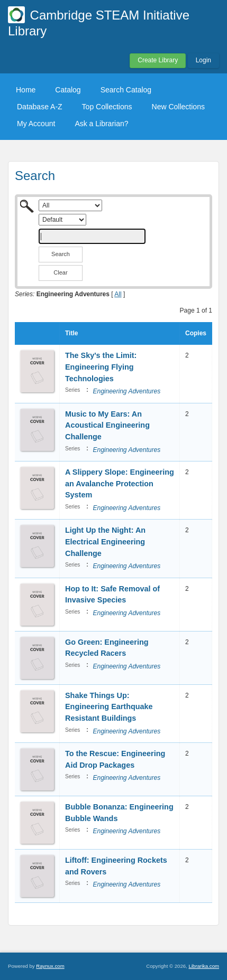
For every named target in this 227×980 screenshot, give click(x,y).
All (118, 294)
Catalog (68, 90)
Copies (196, 333)
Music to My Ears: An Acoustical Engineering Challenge (107, 425)
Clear (60, 272)
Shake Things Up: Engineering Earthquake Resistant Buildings (109, 707)
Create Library (158, 60)
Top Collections (107, 107)
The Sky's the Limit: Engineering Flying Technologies (101, 367)
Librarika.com (204, 966)
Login (203, 60)
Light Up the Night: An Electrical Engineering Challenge (105, 541)
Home (26, 90)
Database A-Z (40, 107)
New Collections (178, 107)
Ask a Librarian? (101, 124)
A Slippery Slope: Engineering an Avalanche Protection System (120, 483)
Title (71, 333)
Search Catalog (126, 90)
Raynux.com (50, 966)
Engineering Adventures (126, 391)
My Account (36, 124)
